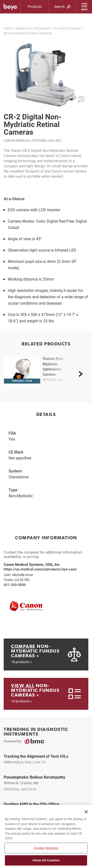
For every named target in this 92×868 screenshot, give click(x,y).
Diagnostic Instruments (34, 28)
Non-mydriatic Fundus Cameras (28, 33)
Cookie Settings (46, 848)
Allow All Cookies (46, 861)
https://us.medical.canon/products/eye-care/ (40, 569)
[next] (80, 374)
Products (35, 7)
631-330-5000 (15, 585)
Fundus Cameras (68, 28)
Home (8, 28)
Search (62, 7)
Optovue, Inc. (53, 380)
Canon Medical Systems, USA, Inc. (33, 140)
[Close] (86, 812)
